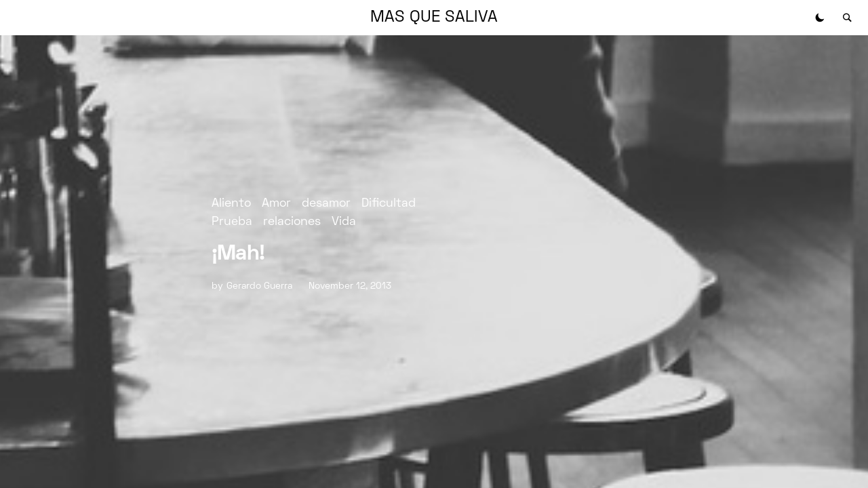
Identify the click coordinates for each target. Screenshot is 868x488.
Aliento (231, 204)
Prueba (232, 222)
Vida (344, 222)
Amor (276, 204)
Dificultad (389, 204)
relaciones (292, 222)
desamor (326, 204)
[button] (820, 18)
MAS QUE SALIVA (434, 18)
